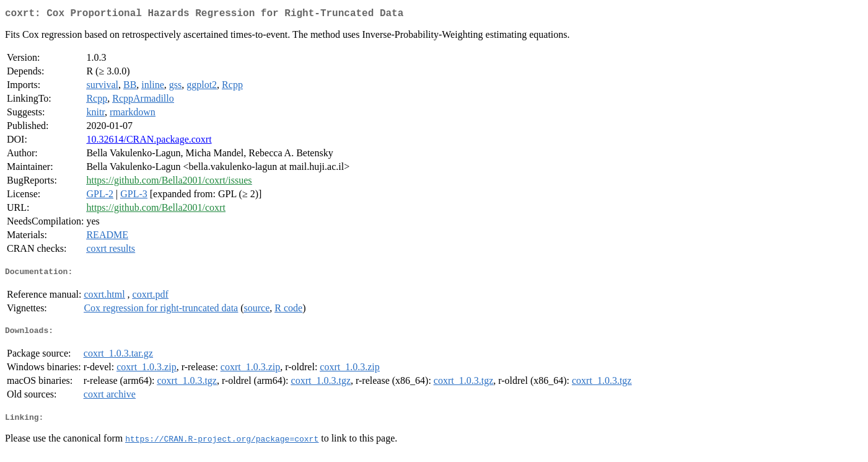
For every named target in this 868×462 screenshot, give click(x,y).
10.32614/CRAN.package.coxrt (149, 142)
